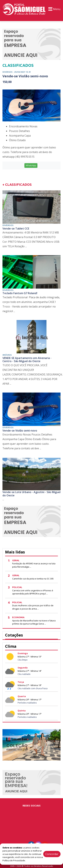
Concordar (52, 854)
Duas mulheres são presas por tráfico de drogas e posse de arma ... (33, 607)
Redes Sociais (32, 805)
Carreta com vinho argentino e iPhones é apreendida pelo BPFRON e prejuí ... (33, 592)
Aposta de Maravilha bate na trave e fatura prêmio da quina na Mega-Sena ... (34, 622)
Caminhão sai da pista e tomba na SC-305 (33, 579)
